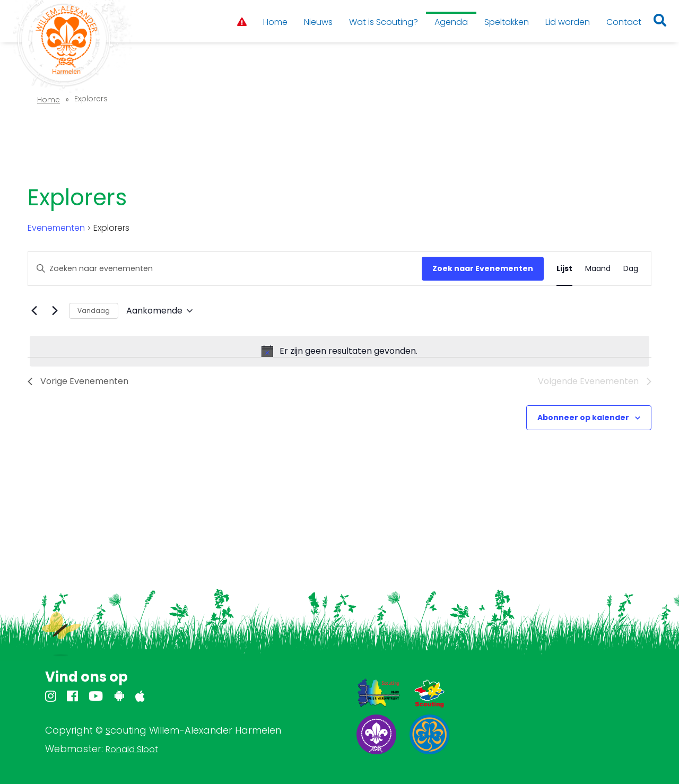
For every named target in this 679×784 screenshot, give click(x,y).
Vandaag (94, 311)
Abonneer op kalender (583, 417)
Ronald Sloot (132, 749)
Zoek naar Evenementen (483, 268)
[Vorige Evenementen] (34, 311)
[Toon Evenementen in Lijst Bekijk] (564, 269)
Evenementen (56, 228)
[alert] (339, 351)
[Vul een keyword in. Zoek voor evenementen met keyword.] (225, 269)
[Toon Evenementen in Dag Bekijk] (631, 269)
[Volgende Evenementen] (55, 311)
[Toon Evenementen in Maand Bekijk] (598, 269)
